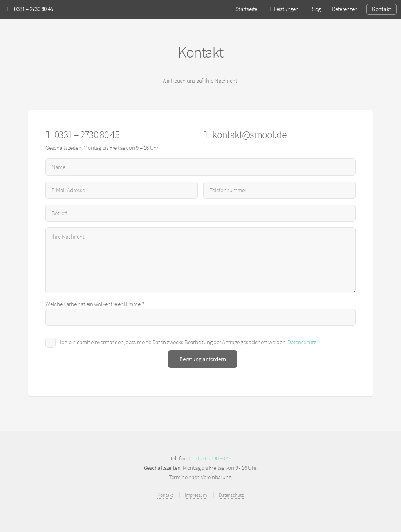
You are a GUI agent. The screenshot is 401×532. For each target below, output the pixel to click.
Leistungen (286, 9)
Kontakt (381, 9)
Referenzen (345, 9)
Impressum (196, 495)
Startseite (246, 9)
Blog (315, 9)
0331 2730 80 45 (210, 458)
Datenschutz (302, 342)
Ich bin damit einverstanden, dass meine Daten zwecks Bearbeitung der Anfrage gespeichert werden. (188, 342)
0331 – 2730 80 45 (30, 9)
